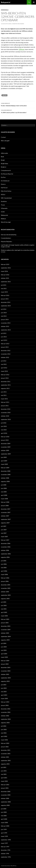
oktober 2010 (5, 416)
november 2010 (6, 413)
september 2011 (6, 385)
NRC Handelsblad (6, 198)
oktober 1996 (5, 854)
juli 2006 (4, 561)
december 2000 (6, 791)
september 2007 (6, 519)
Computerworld (6, 170)
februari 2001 (5, 785)
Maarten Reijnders (18, 24)
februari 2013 (5, 344)
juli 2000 (4, 809)
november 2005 (6, 588)
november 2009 (6, 447)
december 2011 (6, 382)
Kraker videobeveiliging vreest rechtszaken (18, 104)
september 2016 (6, 268)
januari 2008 (5, 506)
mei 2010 (4, 430)
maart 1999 (4, 836)
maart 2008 (4, 499)
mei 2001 (4, 774)
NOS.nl (3, 195)
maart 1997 (4, 843)
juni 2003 (4, 688)
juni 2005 (4, 605)
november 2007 (6, 512)
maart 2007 (4, 537)
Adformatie (4, 153)
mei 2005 (4, 609)
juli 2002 (4, 726)
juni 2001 (4, 771)
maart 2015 (4, 292)
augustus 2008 (5, 481)
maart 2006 (4, 574)
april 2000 (4, 819)
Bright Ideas (5, 164)
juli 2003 (4, 685)
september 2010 (6, 419)
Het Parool (4, 188)
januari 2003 (5, 705)
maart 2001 (4, 781)
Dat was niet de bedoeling (9, 235)
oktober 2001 (5, 757)
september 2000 (6, 802)
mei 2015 (4, 288)
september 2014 (6, 306)
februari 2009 (5, 468)
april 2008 (4, 495)
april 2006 (4, 571)
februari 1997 (5, 847)
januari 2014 (5, 319)
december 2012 (6, 351)
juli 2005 (4, 602)
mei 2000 (4, 816)
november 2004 (6, 630)
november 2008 (6, 475)
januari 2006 (5, 581)
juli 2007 (4, 526)
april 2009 (4, 461)
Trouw (3, 205)
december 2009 (6, 444)
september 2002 (6, 719)
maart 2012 (4, 371)
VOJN (3, 212)
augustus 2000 (5, 805)
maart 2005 (4, 616)
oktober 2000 (5, 798)
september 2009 (6, 454)
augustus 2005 (5, 599)
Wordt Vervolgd (6, 222)
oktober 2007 (5, 516)
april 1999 (4, 833)
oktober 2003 (5, 674)
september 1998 (6, 840)
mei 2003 (4, 692)
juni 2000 (4, 812)
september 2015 (6, 282)
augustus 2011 (5, 388)
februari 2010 (5, 437)
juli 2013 (4, 333)
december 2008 (6, 471)
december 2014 (6, 302)
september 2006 (6, 554)
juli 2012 (4, 361)
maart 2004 (4, 657)
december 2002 (6, 709)
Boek (2, 157)
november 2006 (6, 547)
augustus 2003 (5, 681)
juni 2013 (4, 337)
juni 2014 (4, 313)
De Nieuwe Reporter (7, 174)
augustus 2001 (5, 764)
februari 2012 (5, 375)
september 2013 (6, 330)
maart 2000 (4, 822)
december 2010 (6, 409)
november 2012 (6, 354)
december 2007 (6, 509)
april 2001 (4, 778)
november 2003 (6, 671)
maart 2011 (4, 399)
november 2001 (6, 754)
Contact (3, 137)
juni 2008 (4, 488)
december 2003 (6, 667)
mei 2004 (4, 650)
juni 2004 (4, 647)
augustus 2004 (5, 640)
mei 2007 (4, 533)
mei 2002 (4, 733)
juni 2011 (4, 392)
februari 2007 (5, 540)
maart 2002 (4, 740)
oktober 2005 (5, 592)
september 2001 (6, 760)
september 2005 (6, 595)
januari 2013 (5, 347)
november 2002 (6, 712)
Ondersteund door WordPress (9, 866)
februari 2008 (5, 502)
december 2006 (6, 543)
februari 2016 (5, 275)
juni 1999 (4, 829)
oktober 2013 (5, 326)
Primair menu (34, 2)
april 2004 (4, 654)
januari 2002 (5, 747)
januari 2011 (5, 406)
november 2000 (6, 795)
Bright (3, 160)
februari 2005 (5, 619)
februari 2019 (5, 264)
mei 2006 (4, 568)
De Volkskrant (5, 181)
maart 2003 (4, 698)
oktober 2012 (5, 357)
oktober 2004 (5, 633)
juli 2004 (4, 643)
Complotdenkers (6, 238)
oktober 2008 (5, 478)
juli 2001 (4, 767)
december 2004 (6, 626)
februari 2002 (5, 743)
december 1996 (6, 850)
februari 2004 (5, 661)
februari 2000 (5, 826)
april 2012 (4, 368)
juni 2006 (4, 564)
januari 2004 (5, 664)
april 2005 (4, 612)
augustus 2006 (5, 557)
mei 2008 (4, 492)
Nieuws (5, 95)
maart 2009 (4, 464)
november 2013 (6, 323)
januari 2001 (5, 788)
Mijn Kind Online (6, 191)
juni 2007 (4, 530)
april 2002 (4, 736)
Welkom (3, 219)
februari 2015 (5, 295)
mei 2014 (4, 316)
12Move (21, 49)
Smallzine (4, 201)
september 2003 (6, 678)
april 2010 (4, 433)
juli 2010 (4, 423)
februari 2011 (5, 402)
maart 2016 (4, 271)
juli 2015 (4, 285)
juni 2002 (4, 729)
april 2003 (4, 695)
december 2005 (6, 585)
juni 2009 (4, 457)
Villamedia (4, 208)
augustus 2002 (5, 723)
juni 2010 (4, 426)
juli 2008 (4, 485)
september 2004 (6, 636)
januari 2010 (5, 440)
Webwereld (5, 10)
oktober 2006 (5, 550)
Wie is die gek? (5, 141)
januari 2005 (5, 623)
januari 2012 (5, 378)
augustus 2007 (5, 523)
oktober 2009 (5, 450)
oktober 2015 (5, 278)
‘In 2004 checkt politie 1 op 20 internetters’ (18, 111)
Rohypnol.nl (6, 2)
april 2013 (4, 340)
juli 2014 (4, 309)
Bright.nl (4, 167)
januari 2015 (5, 299)
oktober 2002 (5, 716)
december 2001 (6, 750)
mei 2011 (4, 395)
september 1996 (6, 857)
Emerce (3, 184)
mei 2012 (4, 364)
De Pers (3, 177)
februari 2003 (5, 702)
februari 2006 (5, 578)
